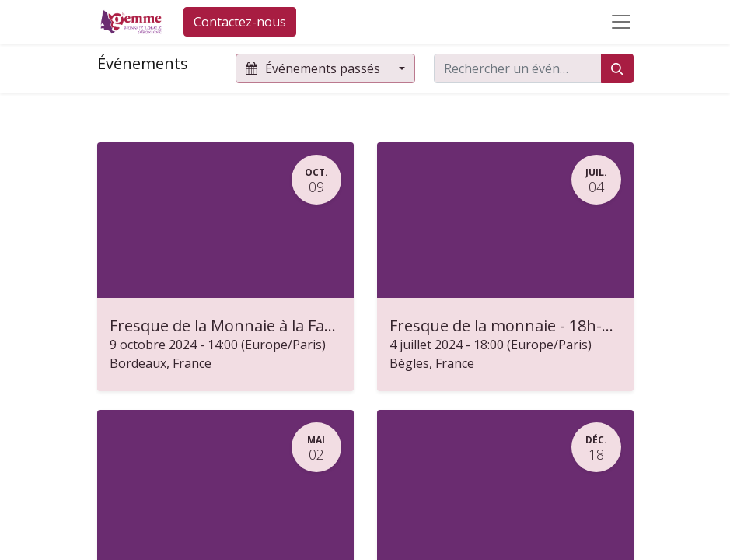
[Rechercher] (617, 68)
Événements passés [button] (314, 68)
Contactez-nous (240, 22)
